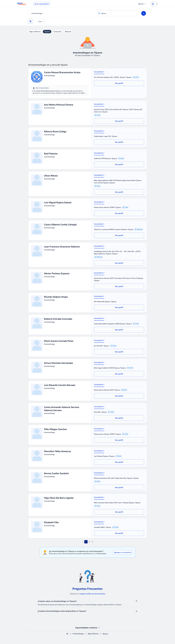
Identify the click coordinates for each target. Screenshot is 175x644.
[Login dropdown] (154, 4)
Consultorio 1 (99, 72)
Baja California (35, 32)
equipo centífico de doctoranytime (93, 594)
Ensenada (57, 32)
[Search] (144, 13)
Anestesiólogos (78, 634)
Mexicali (68, 32)
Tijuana (47, 32)
